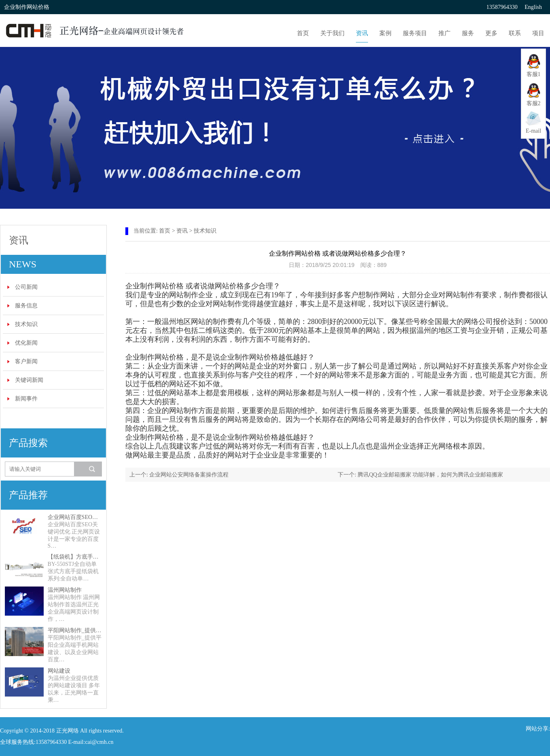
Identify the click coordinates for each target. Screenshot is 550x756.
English (533, 7)
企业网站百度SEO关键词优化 (75, 517)
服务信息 (26, 306)
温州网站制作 (65, 590)
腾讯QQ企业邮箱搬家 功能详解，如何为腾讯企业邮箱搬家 (430, 475)
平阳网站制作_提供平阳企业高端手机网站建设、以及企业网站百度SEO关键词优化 (75, 630)
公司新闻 (26, 287)
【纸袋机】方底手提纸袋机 (75, 557)
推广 (444, 33)
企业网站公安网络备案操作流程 (189, 475)
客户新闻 (26, 361)
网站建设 (59, 671)
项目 (538, 33)
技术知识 (26, 324)
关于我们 (332, 33)
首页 (303, 33)
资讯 (362, 33)
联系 (515, 33)
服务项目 (415, 33)
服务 (468, 33)
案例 (385, 33)
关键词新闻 (29, 380)
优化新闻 (26, 343)
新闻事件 (26, 399)
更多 (491, 33)
